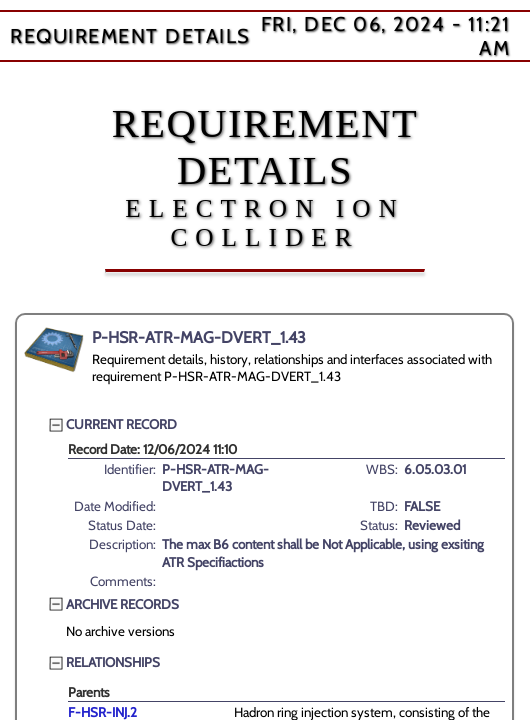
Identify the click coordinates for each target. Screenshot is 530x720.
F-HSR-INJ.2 (102, 712)
